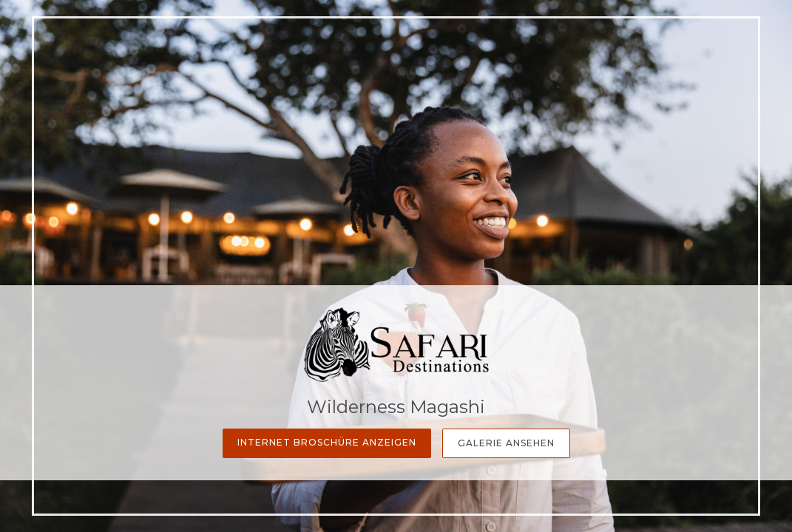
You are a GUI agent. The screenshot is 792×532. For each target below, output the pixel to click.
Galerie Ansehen (506, 443)
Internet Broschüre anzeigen (327, 442)
